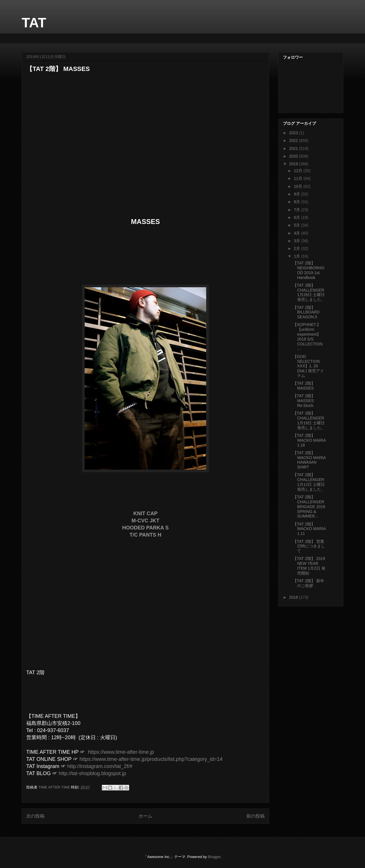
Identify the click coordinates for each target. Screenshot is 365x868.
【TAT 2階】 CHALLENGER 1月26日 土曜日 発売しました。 (309, 292)
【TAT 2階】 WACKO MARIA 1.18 (309, 440)
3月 (297, 241)
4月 (297, 233)
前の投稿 (255, 816)
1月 (297, 256)
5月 (297, 225)
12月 (298, 171)
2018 (294, 597)
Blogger (214, 857)
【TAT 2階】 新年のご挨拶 (309, 583)
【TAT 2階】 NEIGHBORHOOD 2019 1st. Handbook (309, 270)
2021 (294, 148)
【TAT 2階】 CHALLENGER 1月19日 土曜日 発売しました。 (309, 420)
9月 (297, 194)
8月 (297, 202)
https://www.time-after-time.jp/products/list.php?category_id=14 (151, 759)
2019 (294, 164)
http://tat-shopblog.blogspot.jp (92, 773)
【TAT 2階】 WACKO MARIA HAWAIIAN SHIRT (309, 460)
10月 (298, 186)
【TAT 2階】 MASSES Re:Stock (304, 401)
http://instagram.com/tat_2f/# (100, 766)
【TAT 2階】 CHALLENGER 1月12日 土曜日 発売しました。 (309, 482)
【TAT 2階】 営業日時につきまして (309, 546)
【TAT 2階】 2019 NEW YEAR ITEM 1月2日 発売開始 (309, 566)
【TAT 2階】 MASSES (304, 386)
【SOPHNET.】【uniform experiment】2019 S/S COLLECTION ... (308, 337)
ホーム (145, 816)
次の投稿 (35, 816)
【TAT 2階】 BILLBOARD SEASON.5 (306, 312)
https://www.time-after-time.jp (121, 752)
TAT (34, 23)
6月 (297, 217)
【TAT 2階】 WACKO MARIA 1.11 (309, 529)
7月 (297, 210)
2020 (294, 156)
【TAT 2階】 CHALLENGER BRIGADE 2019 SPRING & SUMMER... (309, 507)
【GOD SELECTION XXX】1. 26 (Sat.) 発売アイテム (308, 366)
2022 (294, 140)
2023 (294, 133)
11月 (298, 178)
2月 (297, 248)
